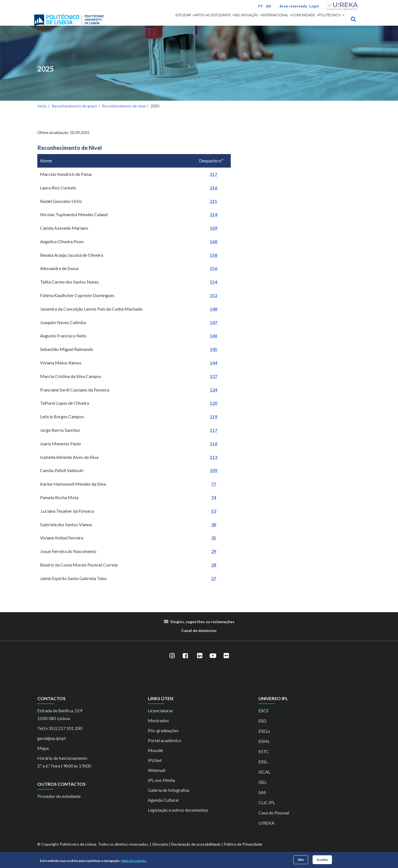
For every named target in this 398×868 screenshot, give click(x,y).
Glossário (160, 851)
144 (214, 370)
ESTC (264, 759)
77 (214, 491)
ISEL (263, 789)
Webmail (157, 777)
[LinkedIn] (200, 663)
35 (214, 545)
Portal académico (165, 747)
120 (214, 410)
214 (214, 222)
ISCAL (264, 779)
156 (214, 276)
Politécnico (327, 23)
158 (214, 262)
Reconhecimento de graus (74, 113)
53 (214, 518)
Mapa (43, 755)
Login (314, 6)
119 (214, 424)
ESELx (264, 738)
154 (214, 289)
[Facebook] (185, 663)
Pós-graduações (163, 738)
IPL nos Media (161, 787)
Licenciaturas (160, 718)
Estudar (132, 23)
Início (42, 113)
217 (214, 181)
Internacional (254, 23)
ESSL (263, 769)
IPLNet (155, 767)
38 (214, 532)
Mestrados (158, 728)
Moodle (155, 757)
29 (214, 559)
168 (214, 249)
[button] (142, 23)
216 (214, 195)
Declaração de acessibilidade (196, 851)
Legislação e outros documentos (178, 817)
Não (301, 860)
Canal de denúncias (199, 638)
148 (214, 316)
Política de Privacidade (243, 851)
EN (269, 6)
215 (214, 208)
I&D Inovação (215, 23)
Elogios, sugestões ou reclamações (202, 629)
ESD (262, 728)
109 (214, 478)
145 (214, 357)
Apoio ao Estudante (172, 23)
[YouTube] (213, 663)
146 (214, 343)
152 (214, 302)
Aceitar (322, 860)
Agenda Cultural (163, 807)
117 (214, 437)
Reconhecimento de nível (124, 113)
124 (214, 397)
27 (214, 585)
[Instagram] (172, 663)
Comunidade (291, 23)
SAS (262, 799)
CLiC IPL (267, 810)
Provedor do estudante (59, 804)
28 (214, 572)
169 (214, 235)
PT (260, 6)
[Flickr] (226, 663)
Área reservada (293, 6)
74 (214, 505)
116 (214, 451)
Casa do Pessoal (274, 820)
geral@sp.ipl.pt (52, 745)
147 (214, 330)
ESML (264, 748)
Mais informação (134, 861)
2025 (46, 76)
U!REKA (266, 830)
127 (214, 383)
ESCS (263, 718)
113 (214, 464)
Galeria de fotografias (169, 797)
